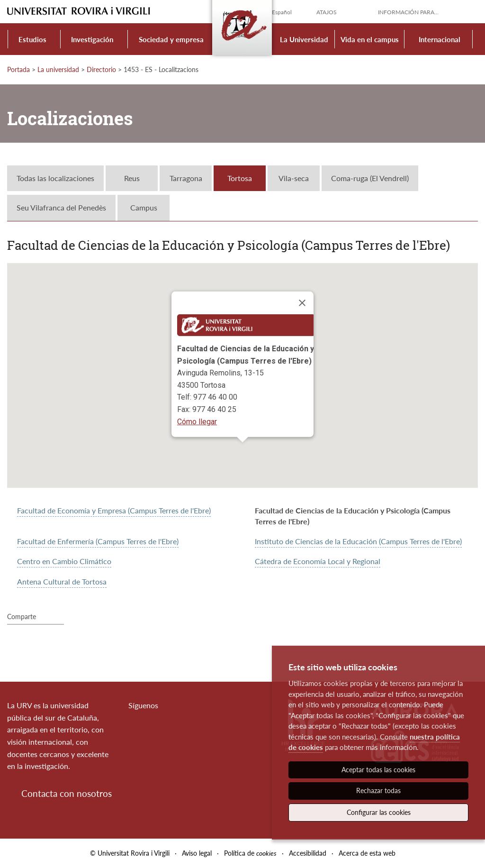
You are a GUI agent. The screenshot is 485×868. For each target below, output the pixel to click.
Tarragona (186, 178)
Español (282, 12)
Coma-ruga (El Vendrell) (370, 178)
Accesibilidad (308, 853)
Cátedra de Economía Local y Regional (318, 561)
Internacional (440, 39)
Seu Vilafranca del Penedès (61, 207)
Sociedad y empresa (171, 39)
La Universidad (304, 39)
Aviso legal (197, 853)
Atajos (327, 12)
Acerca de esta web (367, 853)
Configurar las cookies (379, 812)
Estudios (32, 39)
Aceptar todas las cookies (378, 770)
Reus (132, 178)
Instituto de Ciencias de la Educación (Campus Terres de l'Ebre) (358, 541)
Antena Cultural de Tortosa (62, 581)
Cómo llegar (197, 422)
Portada (18, 69)
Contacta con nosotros (67, 793)
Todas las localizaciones (55, 178)
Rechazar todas (378, 790)
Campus (144, 207)
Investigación (92, 39)
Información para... (408, 12)
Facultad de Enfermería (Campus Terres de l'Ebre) (98, 541)
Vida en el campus (370, 39)
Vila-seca (294, 178)
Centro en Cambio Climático (64, 561)
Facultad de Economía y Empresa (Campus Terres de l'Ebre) (114, 510)
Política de (250, 853)
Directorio (101, 69)
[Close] (302, 303)
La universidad (58, 69)
